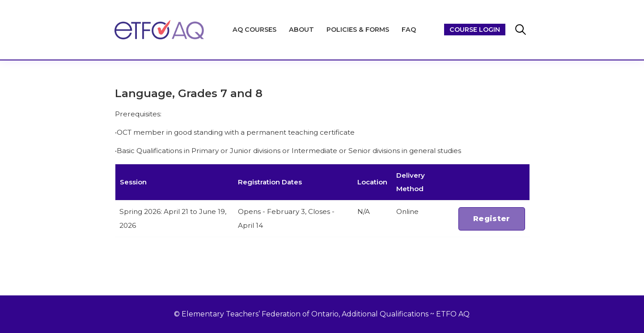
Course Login (475, 30)
